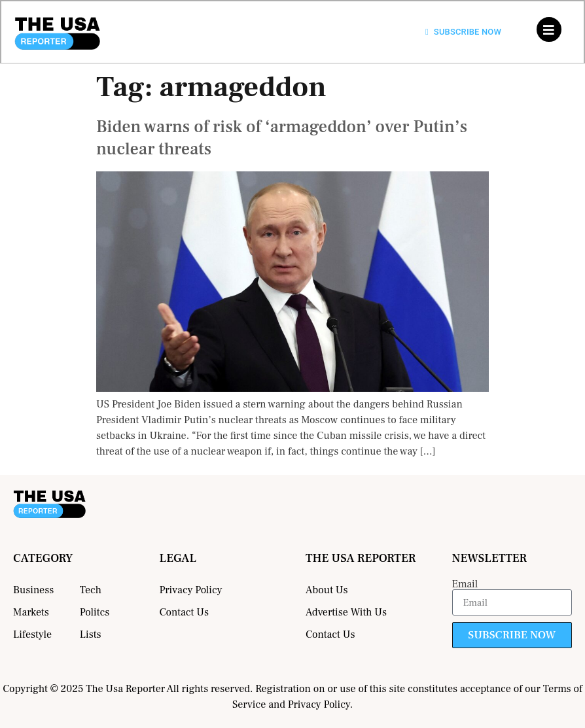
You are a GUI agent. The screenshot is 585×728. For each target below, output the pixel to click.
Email (465, 584)
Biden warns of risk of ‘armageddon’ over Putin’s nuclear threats (282, 138)
